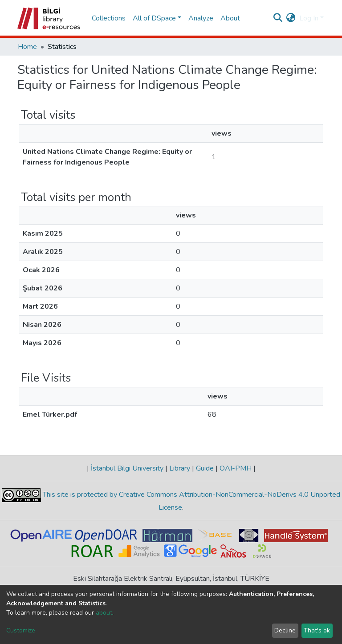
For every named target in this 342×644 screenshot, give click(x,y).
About (230, 18)
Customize (21, 630)
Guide (205, 468)
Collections (109, 18)
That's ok (317, 630)
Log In (309, 18)
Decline (285, 630)
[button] (291, 18)
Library (180, 468)
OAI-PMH (236, 468)
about (104, 613)
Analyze (201, 18)
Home (27, 47)
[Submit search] (278, 18)
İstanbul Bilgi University (127, 468)
